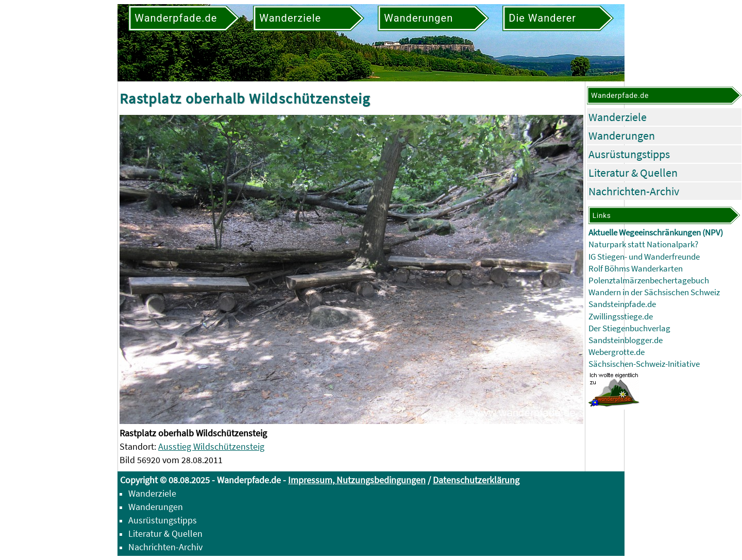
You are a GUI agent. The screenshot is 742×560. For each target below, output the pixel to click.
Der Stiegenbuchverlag (629, 328)
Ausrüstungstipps (629, 154)
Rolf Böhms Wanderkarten (636, 269)
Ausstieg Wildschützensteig (211, 446)
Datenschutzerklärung (476, 480)
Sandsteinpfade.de (622, 304)
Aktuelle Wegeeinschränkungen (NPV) (656, 233)
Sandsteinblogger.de (626, 340)
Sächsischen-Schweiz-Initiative (644, 364)
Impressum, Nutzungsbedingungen (357, 480)
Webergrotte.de (617, 352)
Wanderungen (622, 135)
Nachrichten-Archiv (634, 191)
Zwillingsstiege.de (621, 317)
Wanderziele (618, 117)
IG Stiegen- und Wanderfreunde (644, 257)
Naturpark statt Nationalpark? (643, 244)
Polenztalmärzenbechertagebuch (649, 281)
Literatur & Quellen (633, 173)
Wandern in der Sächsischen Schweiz (654, 292)
